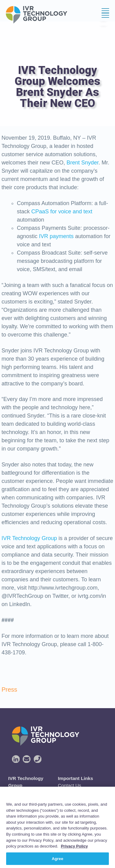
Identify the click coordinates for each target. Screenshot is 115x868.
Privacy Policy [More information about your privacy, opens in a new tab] (74, 852)
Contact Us (70, 785)
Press (9, 690)
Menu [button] (104, 15)
